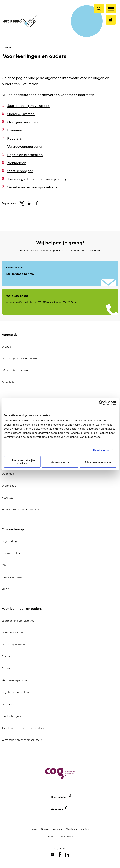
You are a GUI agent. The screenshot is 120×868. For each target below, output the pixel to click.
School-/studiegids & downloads (22, 510)
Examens (15, 130)
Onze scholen (59, 797)
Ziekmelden (17, 163)
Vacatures (57, 809)
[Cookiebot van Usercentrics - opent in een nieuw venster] (101, 403)
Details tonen (101, 450)
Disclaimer (52, 836)
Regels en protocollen (25, 155)
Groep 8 (7, 347)
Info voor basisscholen (16, 370)
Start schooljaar (20, 171)
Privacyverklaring (66, 836)
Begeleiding (9, 541)
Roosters (14, 138)
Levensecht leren (12, 553)
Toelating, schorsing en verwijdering (37, 179)
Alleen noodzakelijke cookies (22, 462)
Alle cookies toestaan (98, 462)
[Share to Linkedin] (30, 203)
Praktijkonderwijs (12, 577)
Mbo (5, 565)
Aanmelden (11, 335)
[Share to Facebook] (37, 203)
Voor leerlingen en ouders (22, 609)
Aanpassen (60, 462)
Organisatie (9, 486)
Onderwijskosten (21, 114)
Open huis (8, 382)
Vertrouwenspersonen (25, 146)
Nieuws (45, 829)
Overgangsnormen (22, 122)
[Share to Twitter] (22, 203)
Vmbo (5, 589)
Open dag (8, 474)
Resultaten (8, 498)
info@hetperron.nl (14, 267)
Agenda (58, 829)
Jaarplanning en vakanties (29, 106)
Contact (85, 829)
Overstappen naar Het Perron (20, 358)
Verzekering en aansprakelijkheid (34, 187)
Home (7, 47)
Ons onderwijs (13, 529)
